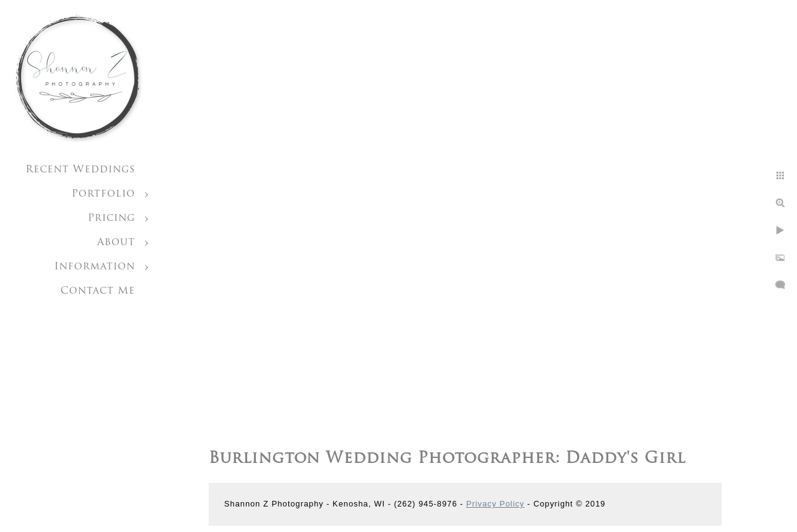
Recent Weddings (80, 170)
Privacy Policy (496, 504)
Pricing (111, 218)
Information (95, 267)
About (116, 243)
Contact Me (98, 291)
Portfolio (103, 194)
